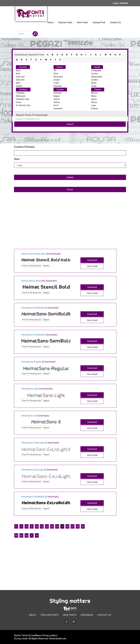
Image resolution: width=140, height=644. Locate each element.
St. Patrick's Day (23, 105)
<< (16, 526)
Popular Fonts (65, 22)
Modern (60, 90)
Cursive (95, 74)
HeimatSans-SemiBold (32, 335)
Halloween (21, 96)
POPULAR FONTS (50, 615)
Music (94, 96)
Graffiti (94, 80)
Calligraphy (96, 70)
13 (52, 526)
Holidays (23, 90)
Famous (95, 108)
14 (57, 526)
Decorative (58, 77)
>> (37, 535)
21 (21, 535)
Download (92, 260)
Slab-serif (20, 80)
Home (50, 22)
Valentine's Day (23, 99)
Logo (93, 105)
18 (78, 526)
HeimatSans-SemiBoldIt (33, 308)
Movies (94, 93)
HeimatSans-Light (30, 389)
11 (42, 526)
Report (46, 266)
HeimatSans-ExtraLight (32, 470)
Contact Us (115, 22)
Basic (18, 70)
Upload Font (99, 22)
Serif (18, 74)
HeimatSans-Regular (31, 362)
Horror (94, 102)
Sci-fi (56, 105)
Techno (57, 102)
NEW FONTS (70, 615)
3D (55, 70)
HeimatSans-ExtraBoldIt (33, 497)
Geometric (58, 108)
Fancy (60, 67)
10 (37, 526)
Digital (57, 96)
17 (73, 526)
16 (68, 526)
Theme (98, 90)
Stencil (57, 99)
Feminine (58, 86)
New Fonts (82, 22)
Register (124, 3)
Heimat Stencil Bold (31, 281)
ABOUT (33, 615)
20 (16, 535)
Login (115, 3)
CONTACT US (104, 615)
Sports (94, 99)
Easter (19, 102)
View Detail (92, 266)
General (23, 67)
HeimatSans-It (28, 416)
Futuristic (58, 93)
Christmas (20, 93)
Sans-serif (20, 77)
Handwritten (97, 77)
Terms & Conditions (31, 635)
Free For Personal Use (31, 266)
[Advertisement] (70, 224)
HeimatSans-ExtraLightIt (33, 443)
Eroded (57, 80)
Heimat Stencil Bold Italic (33, 254)
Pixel (56, 74)
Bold (18, 83)
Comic (56, 83)
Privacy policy (50, 635)
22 (26, 535)
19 (83, 526)
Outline (19, 86)
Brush (94, 83)
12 (47, 526)
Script (97, 67)
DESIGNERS (87, 615)
